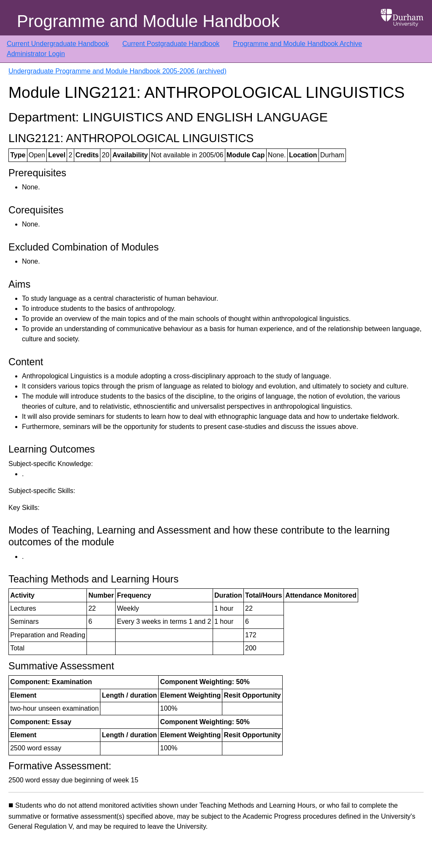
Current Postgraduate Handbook (171, 44)
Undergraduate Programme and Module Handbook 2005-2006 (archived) (117, 71)
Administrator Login (36, 54)
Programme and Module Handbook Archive (297, 44)
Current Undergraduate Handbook (58, 44)
